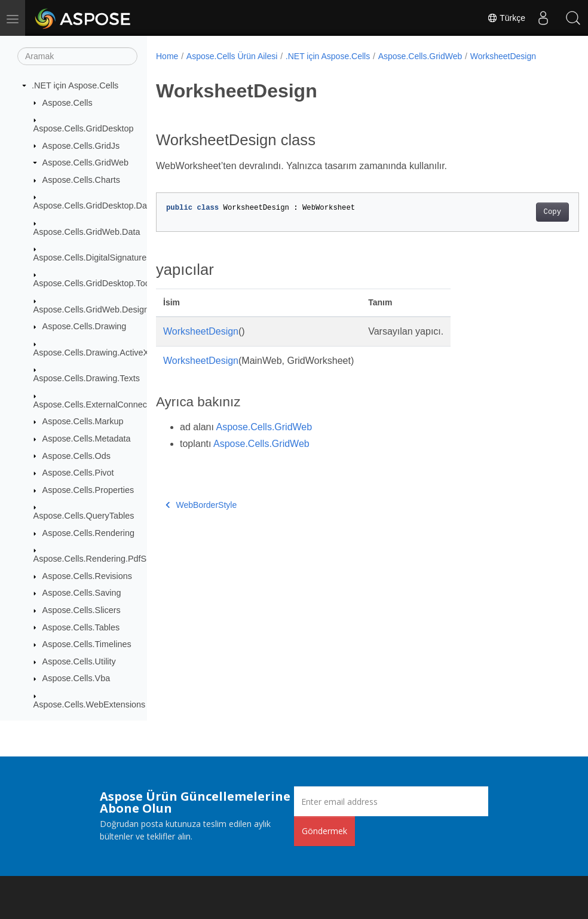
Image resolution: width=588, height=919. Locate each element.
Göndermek (324, 831)
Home (167, 56)
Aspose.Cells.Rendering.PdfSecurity (103, 559)
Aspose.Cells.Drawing (85, 326)
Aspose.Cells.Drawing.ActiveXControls (107, 353)
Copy (523, 212)
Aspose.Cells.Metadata (87, 439)
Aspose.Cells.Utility (79, 661)
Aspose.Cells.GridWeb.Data (87, 232)
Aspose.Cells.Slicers (82, 610)
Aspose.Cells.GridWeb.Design (91, 310)
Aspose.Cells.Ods (76, 456)
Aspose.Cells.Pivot (78, 473)
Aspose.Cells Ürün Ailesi (232, 56)
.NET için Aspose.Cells (75, 85)
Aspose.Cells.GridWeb (86, 163)
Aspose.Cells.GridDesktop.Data (94, 206)
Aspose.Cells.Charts (81, 180)
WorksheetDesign (503, 56)
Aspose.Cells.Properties (88, 490)
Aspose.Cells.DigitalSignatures (92, 258)
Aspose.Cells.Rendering (88, 533)
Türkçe (506, 18)
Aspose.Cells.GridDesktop (84, 128)
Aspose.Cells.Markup (83, 421)
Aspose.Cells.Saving (82, 593)
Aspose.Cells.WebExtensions (90, 704)
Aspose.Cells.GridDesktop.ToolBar (99, 283)
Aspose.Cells (68, 103)
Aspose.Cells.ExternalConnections (99, 405)
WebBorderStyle (201, 505)
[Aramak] (77, 56)
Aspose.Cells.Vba (76, 678)
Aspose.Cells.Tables (81, 627)
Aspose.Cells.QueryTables (84, 516)
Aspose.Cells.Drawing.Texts (87, 378)
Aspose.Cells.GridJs (81, 146)
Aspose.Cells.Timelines (87, 644)
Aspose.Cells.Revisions (87, 576)
